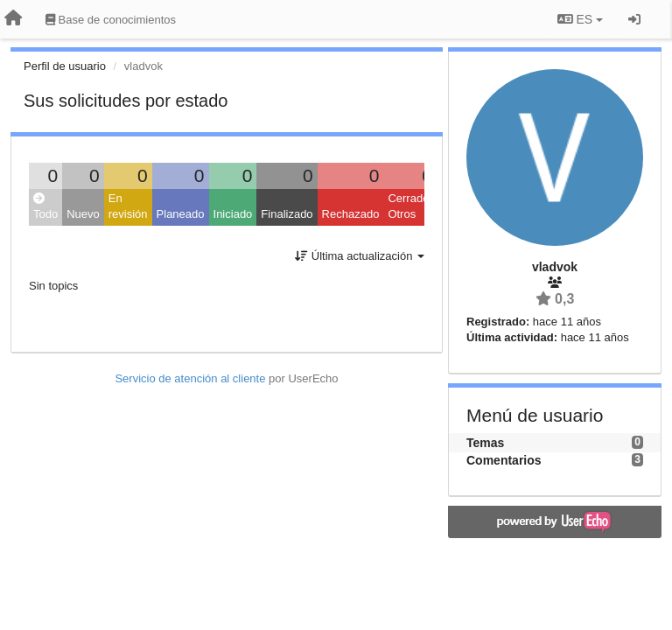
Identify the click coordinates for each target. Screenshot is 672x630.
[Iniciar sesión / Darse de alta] (634, 19)
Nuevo (83, 214)
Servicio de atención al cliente (192, 378)
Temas (485, 443)
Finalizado (287, 214)
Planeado (181, 214)
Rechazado (351, 214)
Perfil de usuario (65, 66)
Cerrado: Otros (410, 206)
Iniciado (233, 214)
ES (580, 19)
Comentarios (504, 460)
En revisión (128, 206)
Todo (45, 207)
